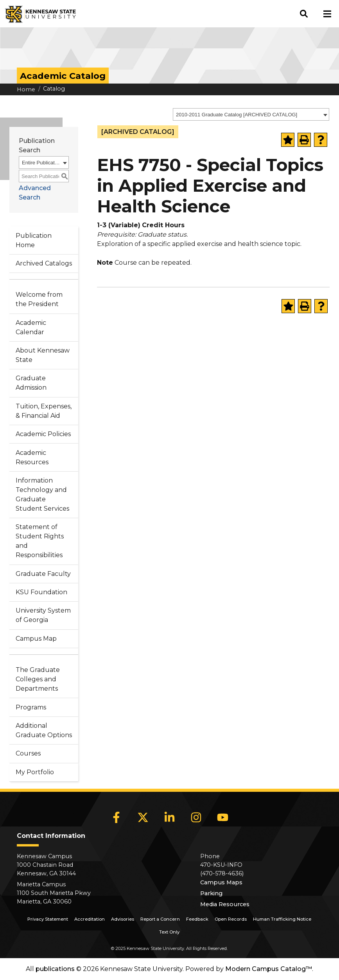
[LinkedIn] (169, 817)
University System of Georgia (43, 615)
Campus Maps (221, 882)
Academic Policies (43, 434)
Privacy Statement (48, 919)
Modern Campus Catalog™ (269, 969)
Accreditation (90, 919)
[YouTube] (222, 817)
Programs (31, 707)
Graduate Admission (31, 383)
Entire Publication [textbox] (41, 163)
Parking (211, 893)
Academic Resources (32, 457)
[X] (143, 817)
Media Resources (225, 904)
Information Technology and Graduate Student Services (42, 494)
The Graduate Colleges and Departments (38, 679)
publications (55, 969)
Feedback (197, 919)
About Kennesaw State (43, 355)
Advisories (123, 919)
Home (26, 89)
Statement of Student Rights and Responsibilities (40, 541)
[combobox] (251, 114)
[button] (304, 14)
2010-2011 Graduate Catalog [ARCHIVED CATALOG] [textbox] (237, 115)
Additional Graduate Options (44, 730)
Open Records (231, 919)
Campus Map (36, 639)
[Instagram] (196, 817)
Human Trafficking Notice (282, 919)
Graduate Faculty (43, 574)
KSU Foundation (41, 592)
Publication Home (34, 240)
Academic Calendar (31, 327)
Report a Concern (160, 919)
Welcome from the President (39, 299)
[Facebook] (116, 817)
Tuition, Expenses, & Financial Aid (44, 411)
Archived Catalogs (44, 263)
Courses (28, 753)
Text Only (169, 932)
